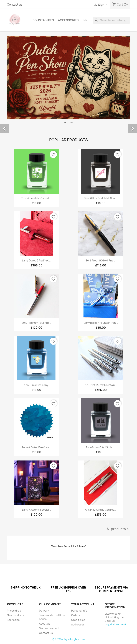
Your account (83, 604)
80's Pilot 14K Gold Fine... (101, 260)
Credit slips (78, 620)
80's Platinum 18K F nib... (36, 323)
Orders (76, 615)
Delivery (44, 611)
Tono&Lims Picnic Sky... (36, 385)
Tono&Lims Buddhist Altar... (101, 198)
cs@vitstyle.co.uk (116, 624)
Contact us (15, 4)
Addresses (78, 624)
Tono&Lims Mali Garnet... (36, 198)
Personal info (79, 611)
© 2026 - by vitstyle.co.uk (69, 639)
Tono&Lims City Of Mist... (101, 447)
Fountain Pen (43, 20)
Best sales (13, 620)
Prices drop (14, 611)
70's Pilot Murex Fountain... (101, 385)
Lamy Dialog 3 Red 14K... (36, 260)
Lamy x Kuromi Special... (36, 510)
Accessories (68, 20)
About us (45, 624)
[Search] (111, 20)
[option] (68, 125)
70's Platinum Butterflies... (101, 510)
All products (118, 529)
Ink (85, 20)
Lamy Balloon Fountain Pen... (101, 323)
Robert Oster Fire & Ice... (36, 447)
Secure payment (49, 628)
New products (16, 615)
